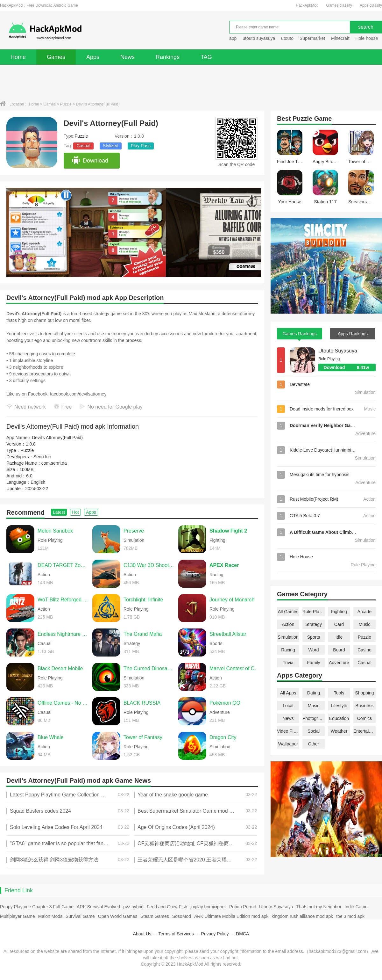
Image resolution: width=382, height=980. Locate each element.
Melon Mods (50, 916)
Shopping (364, 693)
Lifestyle (339, 706)
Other (313, 744)
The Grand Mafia (143, 634)
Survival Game (80, 916)
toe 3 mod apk (350, 916)
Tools (339, 693)
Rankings (168, 57)
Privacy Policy (215, 934)
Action (288, 624)
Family (313, 663)
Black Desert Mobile (60, 668)
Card (339, 624)
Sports (314, 637)
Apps (93, 57)
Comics (365, 718)
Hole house (367, 38)
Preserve (134, 531)
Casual (83, 146)
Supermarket (312, 38)
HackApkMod (307, 5)
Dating (314, 693)
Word (313, 650)
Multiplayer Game (18, 916)
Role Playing (314, 612)
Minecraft (340, 38)
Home (18, 57)
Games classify (339, 5)
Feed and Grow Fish (167, 907)
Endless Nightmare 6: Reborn (63, 634)
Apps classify (371, 5)
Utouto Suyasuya (338, 351)
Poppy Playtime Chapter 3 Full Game (37, 907)
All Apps (288, 693)
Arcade (364, 612)
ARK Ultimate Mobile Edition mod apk (231, 916)
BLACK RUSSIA (142, 703)
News (127, 57)
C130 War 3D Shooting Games (149, 565)
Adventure (339, 663)
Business (365, 706)
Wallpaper (288, 744)
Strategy (314, 624)
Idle (339, 637)
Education (339, 718)
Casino (364, 650)
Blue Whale (51, 737)
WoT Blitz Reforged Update (63, 600)
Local (288, 706)
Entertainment (364, 731)
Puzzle (66, 104)
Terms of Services (176, 934)
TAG (206, 57)
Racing (288, 650)
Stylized (111, 146)
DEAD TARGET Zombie (63, 565)
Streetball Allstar (228, 634)
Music (365, 624)
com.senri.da (54, 463)
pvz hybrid (133, 907)
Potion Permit (243, 907)
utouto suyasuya (259, 38)
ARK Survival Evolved (98, 907)
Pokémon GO (225, 703)
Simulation (288, 637)
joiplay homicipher (208, 907)
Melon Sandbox (55, 531)
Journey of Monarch (232, 600)
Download (90, 161)
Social (314, 731)
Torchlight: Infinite (143, 600)
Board (339, 650)
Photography (314, 718)
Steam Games (155, 916)
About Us (142, 934)
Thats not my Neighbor (319, 907)
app (233, 38)
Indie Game (356, 907)
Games (56, 57)
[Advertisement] (191, 82)
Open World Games (118, 916)
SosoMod (182, 916)
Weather (339, 731)
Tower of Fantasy (143, 737)
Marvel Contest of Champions (235, 668)
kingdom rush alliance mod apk (302, 916)
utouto (287, 38)
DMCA (242, 934)
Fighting (339, 612)
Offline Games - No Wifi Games (63, 703)
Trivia (288, 663)
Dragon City (223, 737)
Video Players (288, 731)
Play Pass (141, 146)
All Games (288, 612)
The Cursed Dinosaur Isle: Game (149, 668)
